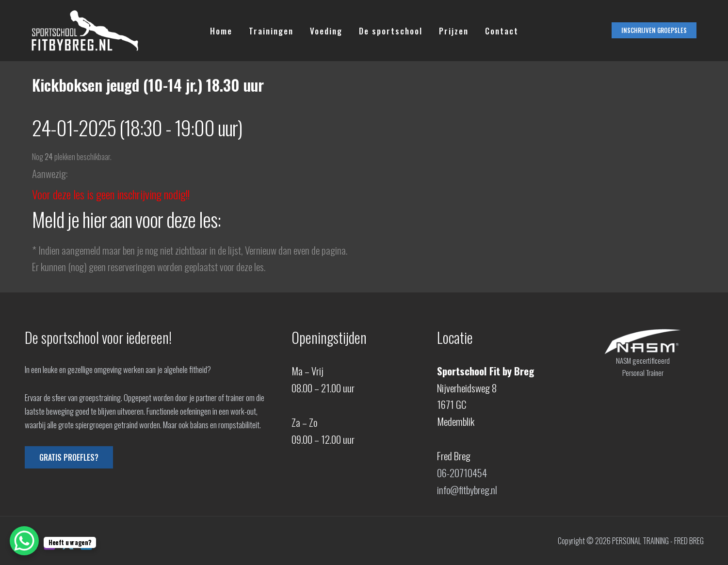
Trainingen (271, 31)
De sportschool (391, 31)
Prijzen (454, 31)
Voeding (326, 31)
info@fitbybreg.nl (467, 490)
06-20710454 (462, 473)
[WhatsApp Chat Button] (24, 541)
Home (221, 31)
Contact (502, 31)
